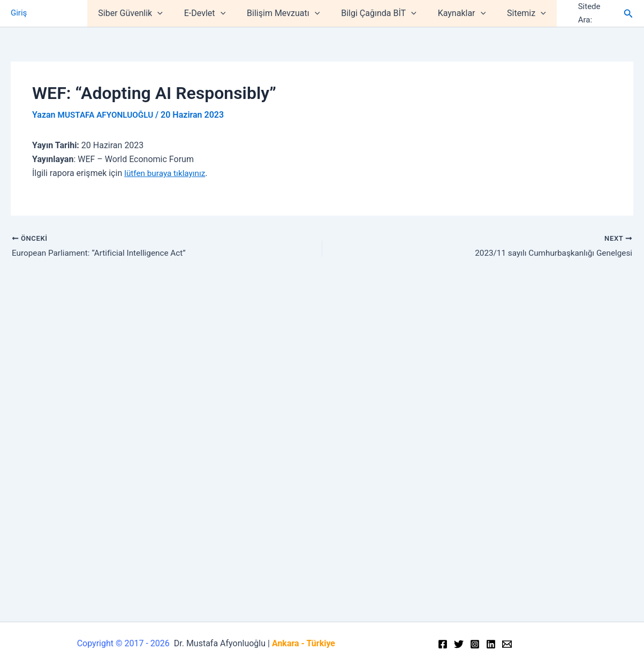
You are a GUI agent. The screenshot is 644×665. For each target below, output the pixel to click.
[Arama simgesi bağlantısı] (628, 14)
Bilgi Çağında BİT (376, 13)
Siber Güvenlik (141, 13)
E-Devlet (211, 13)
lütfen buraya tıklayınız (166, 173)
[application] (168, 13)
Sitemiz (516, 13)
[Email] (507, 644)
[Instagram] (475, 644)
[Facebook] (443, 644)
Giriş (19, 13)
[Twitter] (459, 644)
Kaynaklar (455, 13)
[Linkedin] (491, 644)
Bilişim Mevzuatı (285, 13)
